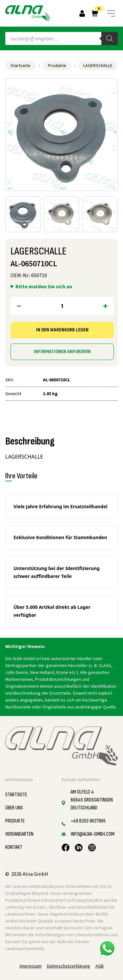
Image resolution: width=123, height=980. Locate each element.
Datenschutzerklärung (69, 966)
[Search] (110, 38)
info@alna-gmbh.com (93, 834)
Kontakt (14, 847)
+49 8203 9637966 (88, 821)
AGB (100, 966)
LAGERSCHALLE (98, 65)
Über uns (14, 808)
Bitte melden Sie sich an (44, 286)
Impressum (31, 966)
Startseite (20, 65)
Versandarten (19, 834)
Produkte (57, 65)
